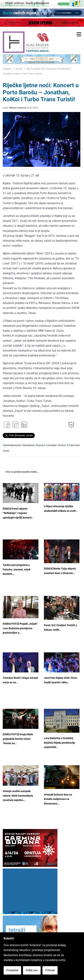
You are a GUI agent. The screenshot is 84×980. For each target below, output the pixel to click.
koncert (41, 445)
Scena (19, 69)
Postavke (12, 970)
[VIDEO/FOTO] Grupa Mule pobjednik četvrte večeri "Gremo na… (18, 739)
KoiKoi (62, 445)
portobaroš (29, 445)
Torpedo (7, 69)
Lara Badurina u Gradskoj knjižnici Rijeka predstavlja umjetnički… (59, 743)
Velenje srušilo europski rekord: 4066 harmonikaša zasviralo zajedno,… (18, 796)
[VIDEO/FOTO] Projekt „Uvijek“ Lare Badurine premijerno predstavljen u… (20, 628)
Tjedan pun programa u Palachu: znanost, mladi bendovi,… (17, 569)
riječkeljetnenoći (13, 445)
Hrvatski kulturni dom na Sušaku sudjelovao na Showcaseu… (58, 799)
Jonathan (52, 445)
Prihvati (50, 970)
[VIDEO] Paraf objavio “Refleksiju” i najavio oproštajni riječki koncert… (18, 513)
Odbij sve (32, 970)
